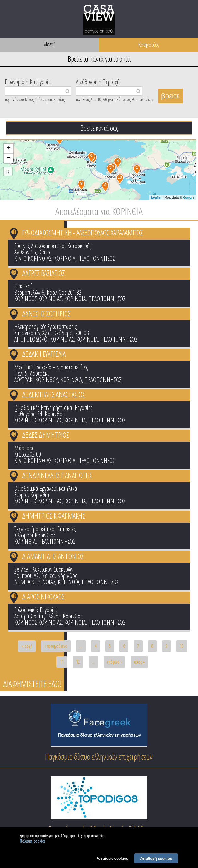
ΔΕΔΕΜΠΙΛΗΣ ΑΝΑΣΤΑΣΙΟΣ (54, 394)
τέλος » (139, 662)
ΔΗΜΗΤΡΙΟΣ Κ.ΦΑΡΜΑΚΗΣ (54, 516)
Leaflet (156, 197)
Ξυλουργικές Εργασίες (36, 610)
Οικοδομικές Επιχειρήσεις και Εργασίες (53, 407)
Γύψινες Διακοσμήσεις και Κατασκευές (53, 246)
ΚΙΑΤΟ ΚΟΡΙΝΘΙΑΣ (33, 258)
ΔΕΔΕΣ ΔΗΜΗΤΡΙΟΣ (46, 435)
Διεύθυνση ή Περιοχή (98, 81)
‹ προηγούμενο (56, 646)
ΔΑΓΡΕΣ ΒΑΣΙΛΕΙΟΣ (44, 273)
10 (15, 596)
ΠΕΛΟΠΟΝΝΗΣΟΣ (96, 258)
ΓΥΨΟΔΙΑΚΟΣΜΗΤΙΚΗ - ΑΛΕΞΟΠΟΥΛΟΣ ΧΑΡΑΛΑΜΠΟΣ (82, 233)
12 (78, 662)
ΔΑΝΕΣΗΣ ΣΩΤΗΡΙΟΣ (46, 313)
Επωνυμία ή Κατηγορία (28, 81)
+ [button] (9, 149)
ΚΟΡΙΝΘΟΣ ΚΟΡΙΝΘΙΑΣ (38, 299)
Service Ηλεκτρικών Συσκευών (44, 569)
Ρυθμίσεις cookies (112, 859)
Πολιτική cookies (32, 842)
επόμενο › (114, 662)
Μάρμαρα (25, 448)
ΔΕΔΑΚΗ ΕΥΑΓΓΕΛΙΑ (44, 354)
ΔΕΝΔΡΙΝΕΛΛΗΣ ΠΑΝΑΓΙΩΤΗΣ (57, 475)
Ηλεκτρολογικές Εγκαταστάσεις (45, 327)
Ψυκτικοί (23, 286)
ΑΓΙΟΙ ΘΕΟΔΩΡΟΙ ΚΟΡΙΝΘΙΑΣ (44, 339)
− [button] (9, 158)
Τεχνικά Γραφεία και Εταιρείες (45, 529)
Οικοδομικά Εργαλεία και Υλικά (46, 488)
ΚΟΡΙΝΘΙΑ (65, 258)
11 (62, 662)
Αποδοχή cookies (156, 859)
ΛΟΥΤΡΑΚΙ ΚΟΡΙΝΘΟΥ (36, 380)
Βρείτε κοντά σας (99, 128)
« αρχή (27, 646)
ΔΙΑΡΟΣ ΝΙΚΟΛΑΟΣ (43, 597)
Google (189, 197)
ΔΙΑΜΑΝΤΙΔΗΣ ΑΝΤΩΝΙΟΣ (53, 556)
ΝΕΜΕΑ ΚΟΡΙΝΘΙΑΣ (35, 582)
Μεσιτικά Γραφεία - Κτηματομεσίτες (51, 367)
